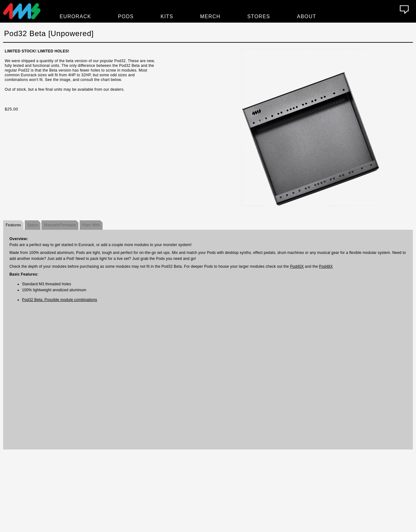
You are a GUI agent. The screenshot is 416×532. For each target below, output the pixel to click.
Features (13, 225)
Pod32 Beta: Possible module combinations (59, 300)
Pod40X (297, 266)
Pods (126, 16)
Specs (33, 225)
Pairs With (91, 225)
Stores (259, 16)
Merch (210, 16)
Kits (167, 16)
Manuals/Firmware (60, 225)
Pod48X (326, 266)
